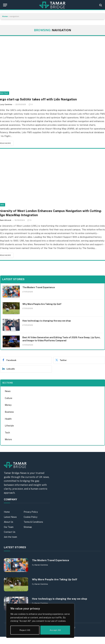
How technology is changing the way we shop (47, 321)
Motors (8, 440)
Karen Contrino (41, 565)
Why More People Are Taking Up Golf (42, 304)
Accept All (55, 630)
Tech (7, 433)
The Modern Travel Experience (39, 287)
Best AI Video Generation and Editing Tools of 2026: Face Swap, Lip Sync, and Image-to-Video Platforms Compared (61, 339)
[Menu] (5, 5)
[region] (40, 621)
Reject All (25, 630)
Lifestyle (9, 426)
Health (8, 419)
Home (5, 16)
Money (8, 405)
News (8, 391)
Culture (9, 398)
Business (9, 412)
